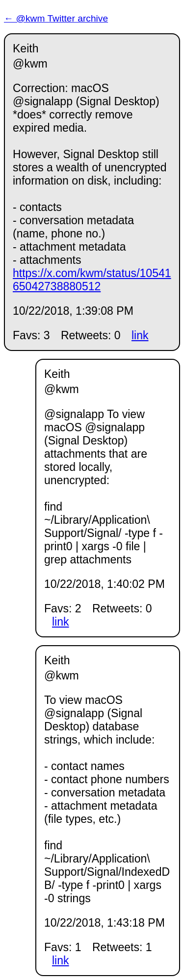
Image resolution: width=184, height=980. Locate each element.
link (140, 335)
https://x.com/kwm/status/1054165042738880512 (92, 280)
